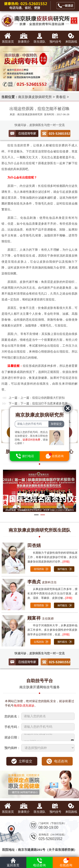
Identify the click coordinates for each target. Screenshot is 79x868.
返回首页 (13, 862)
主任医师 (41, 619)
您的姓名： (12, 716)
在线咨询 (66, 862)
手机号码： (12, 727)
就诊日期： (12, 737)
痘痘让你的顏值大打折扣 (48, 398)
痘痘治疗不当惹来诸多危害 (50, 403)
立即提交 (25, 761)
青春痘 (61, 97)
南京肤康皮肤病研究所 (35, 97)
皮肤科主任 (42, 582)
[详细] (66, 562)
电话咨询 (61, 761)
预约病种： (12, 748)
